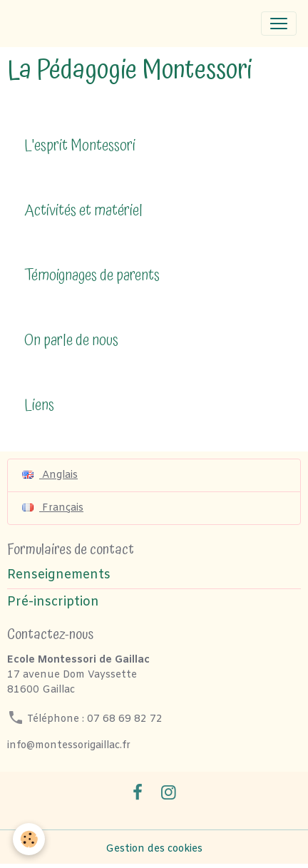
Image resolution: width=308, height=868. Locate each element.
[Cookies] (29, 839)
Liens (39, 406)
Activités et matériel (83, 211)
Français (53, 508)
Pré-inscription (53, 602)
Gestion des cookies (154, 849)
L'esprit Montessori (80, 147)
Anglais (50, 475)
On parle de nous (71, 341)
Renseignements (59, 575)
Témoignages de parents (92, 276)
